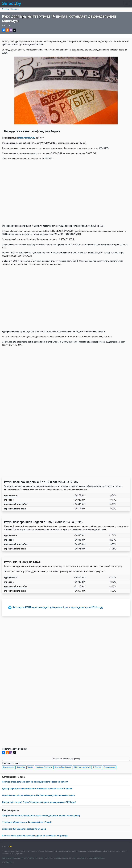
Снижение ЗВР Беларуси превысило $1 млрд (24, 829)
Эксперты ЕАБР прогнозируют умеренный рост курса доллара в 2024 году (58, 607)
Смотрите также (14, 777)
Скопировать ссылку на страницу (66, 759)
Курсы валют (9, 767)
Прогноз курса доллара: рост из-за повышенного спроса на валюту (35, 782)
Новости (15, 9)
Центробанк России (63, 767)
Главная (6, 9)
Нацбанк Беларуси (44, 767)
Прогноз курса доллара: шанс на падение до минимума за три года (35, 836)
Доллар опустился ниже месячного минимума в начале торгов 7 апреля (37, 789)
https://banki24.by (27, 138)
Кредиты (21, 767)
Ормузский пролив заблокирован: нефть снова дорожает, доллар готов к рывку (41, 816)
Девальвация (110, 767)
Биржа (30, 767)
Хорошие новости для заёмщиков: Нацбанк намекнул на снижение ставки (38, 795)
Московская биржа (82, 767)
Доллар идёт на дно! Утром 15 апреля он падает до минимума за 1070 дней (39, 802)
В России (97, 767)
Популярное (11, 810)
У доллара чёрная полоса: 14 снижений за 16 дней (27, 822)
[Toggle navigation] (126, 4)
